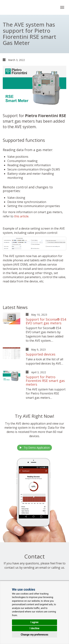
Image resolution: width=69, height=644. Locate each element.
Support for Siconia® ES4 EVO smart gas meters (46, 321)
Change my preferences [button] (34, 635)
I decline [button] (34, 628)
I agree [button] (34, 622)
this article (21, 216)
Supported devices (41, 354)
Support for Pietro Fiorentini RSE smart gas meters (45, 381)
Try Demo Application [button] (34, 448)
